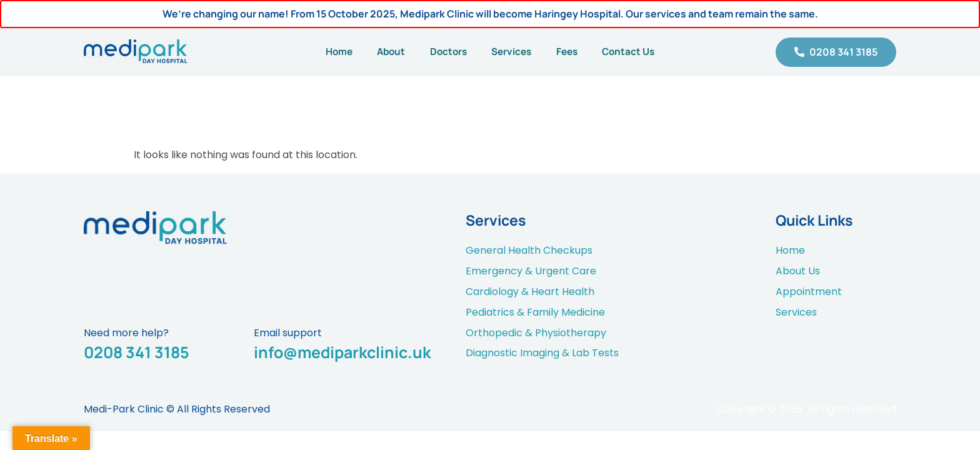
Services (514, 52)
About (384, 52)
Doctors (446, 52)
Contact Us (641, 52)
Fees (574, 52)
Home (327, 52)
